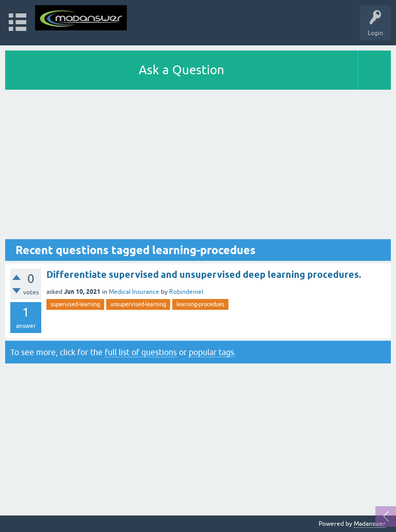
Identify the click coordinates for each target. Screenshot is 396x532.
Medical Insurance (134, 292)
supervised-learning (75, 304)
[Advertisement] (198, 167)
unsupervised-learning (138, 304)
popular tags (211, 352)
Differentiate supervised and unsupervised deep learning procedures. (204, 275)
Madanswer (370, 524)
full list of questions (141, 352)
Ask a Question (181, 70)
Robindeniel (186, 292)
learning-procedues (200, 304)
